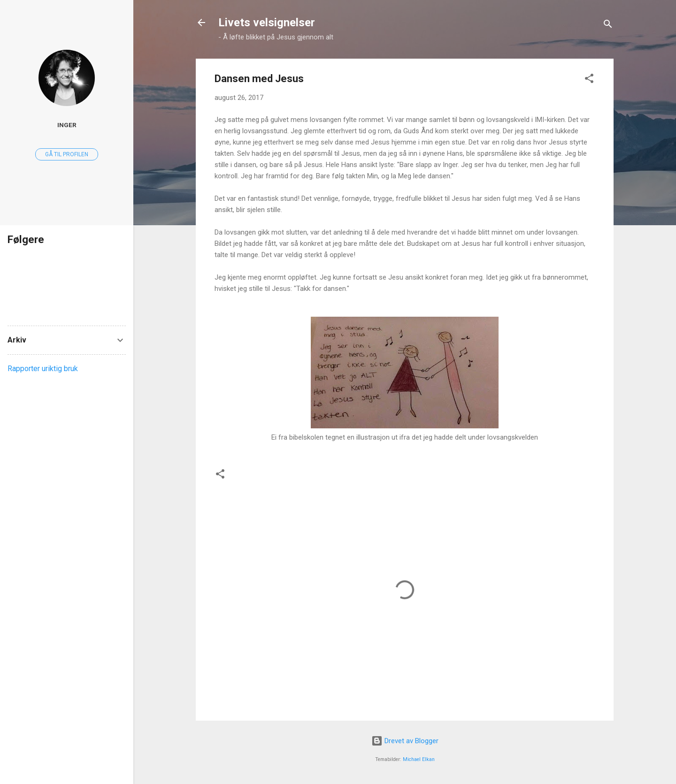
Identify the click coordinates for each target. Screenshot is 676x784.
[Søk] (608, 26)
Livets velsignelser (267, 23)
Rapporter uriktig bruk (43, 369)
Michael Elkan (419, 759)
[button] (589, 80)
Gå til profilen (67, 154)
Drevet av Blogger (405, 741)
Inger (67, 125)
